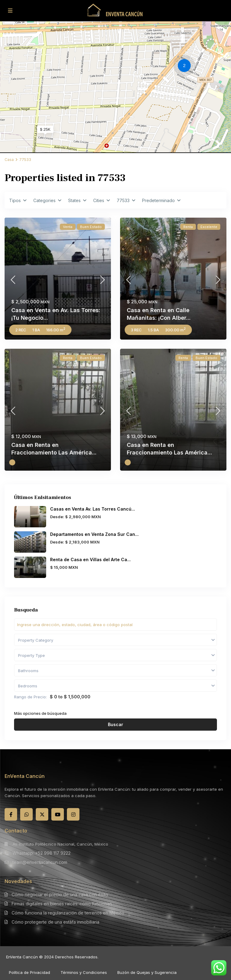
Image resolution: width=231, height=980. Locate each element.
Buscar (116, 724)
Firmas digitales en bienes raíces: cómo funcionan (62, 904)
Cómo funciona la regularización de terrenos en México (68, 913)
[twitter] (42, 814)
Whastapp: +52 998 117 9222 (42, 853)
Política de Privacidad (29, 972)
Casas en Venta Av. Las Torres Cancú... (93, 509)
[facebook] (11, 814)
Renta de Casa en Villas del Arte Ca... (90, 559)
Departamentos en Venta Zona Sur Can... (94, 534)
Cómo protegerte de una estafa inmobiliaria (55, 922)
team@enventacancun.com (40, 862)
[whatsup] (26, 814)
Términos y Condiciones (84, 972)
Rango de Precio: (30, 697)
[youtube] (58, 814)
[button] (186, 66)
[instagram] (73, 814)
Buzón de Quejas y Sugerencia (147, 972)
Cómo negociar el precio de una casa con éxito (60, 894)
